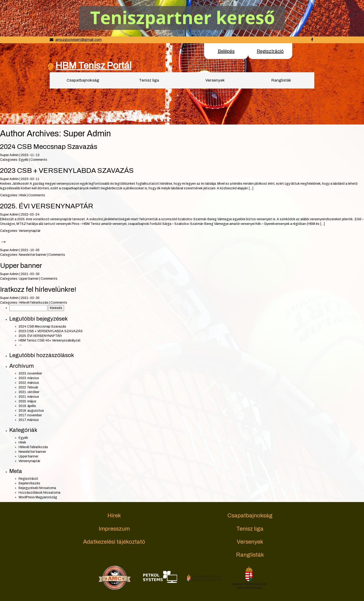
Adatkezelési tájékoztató (114, 542)
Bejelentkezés (29, 483)
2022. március (29, 383)
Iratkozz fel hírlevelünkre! (38, 289)
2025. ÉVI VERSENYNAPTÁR (47, 206)
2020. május (27, 401)
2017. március (29, 420)
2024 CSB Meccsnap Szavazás (49, 147)
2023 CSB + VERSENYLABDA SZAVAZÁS (67, 171)
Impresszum (114, 529)
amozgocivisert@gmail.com (78, 40)
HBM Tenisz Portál (93, 66)
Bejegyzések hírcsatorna (37, 488)
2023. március (29, 378)
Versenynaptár (30, 231)
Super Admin (9, 155)
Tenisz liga (149, 80)
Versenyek (215, 80)
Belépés (226, 51)
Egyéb (24, 160)
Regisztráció (270, 51)
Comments (39, 160)
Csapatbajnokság (83, 80)
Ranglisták (281, 80)
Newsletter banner (32, 255)
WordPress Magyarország (38, 497)
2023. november (30, 373)
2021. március (29, 397)
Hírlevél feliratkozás (34, 303)
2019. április (27, 406)
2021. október (29, 392)
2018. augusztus (31, 411)
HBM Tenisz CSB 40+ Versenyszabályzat (50, 340)
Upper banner (21, 266)
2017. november (30, 415)
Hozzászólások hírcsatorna (39, 493)
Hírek (23, 195)
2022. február (28, 387)
